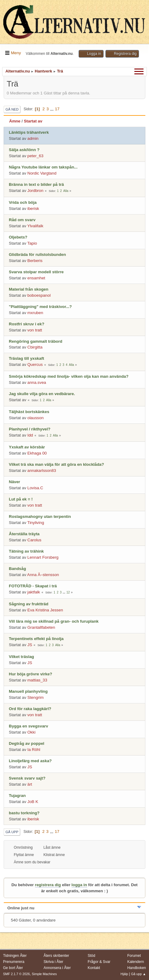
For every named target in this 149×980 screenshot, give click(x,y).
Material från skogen (29, 289)
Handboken (137, 968)
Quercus (35, 364)
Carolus (34, 540)
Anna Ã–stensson (43, 575)
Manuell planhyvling (28, 691)
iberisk (33, 209)
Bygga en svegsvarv (28, 726)
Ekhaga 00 (37, 453)
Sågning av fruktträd (29, 604)
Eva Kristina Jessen (45, 610)
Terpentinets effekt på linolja (36, 639)
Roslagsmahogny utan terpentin (40, 517)
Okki (32, 732)
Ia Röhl (34, 750)
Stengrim (35, 697)
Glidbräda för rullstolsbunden (37, 255)
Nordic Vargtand (42, 173)
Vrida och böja (23, 202)
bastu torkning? (24, 813)
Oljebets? (18, 237)
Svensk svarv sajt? (27, 778)
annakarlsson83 (42, 471)
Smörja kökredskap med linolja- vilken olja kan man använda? (69, 376)
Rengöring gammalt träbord (36, 341)
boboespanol (39, 295)
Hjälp (124, 974)
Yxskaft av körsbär (27, 447)
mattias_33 (37, 680)
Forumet (134, 956)
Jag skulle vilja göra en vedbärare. (42, 394)
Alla (66, 191)
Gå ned (12, 109)
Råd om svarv (22, 220)
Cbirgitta (35, 347)
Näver (14, 482)
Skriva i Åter (53, 962)
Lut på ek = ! (21, 499)
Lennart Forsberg (43, 557)
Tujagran (17, 796)
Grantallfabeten (41, 627)
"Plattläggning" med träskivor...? (40, 307)
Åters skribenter (56, 956)
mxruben (35, 313)
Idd (30, 435)
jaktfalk (34, 592)
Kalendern (136, 962)
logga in (79, 885)
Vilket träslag (21, 657)
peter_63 (35, 156)
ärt (30, 784)
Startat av (33, 121)
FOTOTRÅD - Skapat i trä (33, 586)
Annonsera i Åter (57, 968)
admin (33, 138)
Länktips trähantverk (29, 132)
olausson (35, 418)
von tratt (35, 330)
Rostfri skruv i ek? (27, 324)
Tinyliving (36, 523)
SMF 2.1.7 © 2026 (16, 974)
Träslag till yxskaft (27, 358)
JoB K (33, 802)
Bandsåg (17, 569)
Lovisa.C (35, 488)
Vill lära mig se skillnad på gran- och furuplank (54, 621)
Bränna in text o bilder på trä (36, 184)
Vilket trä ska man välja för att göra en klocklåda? (56, 464)
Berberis (35, 261)
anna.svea (37, 382)
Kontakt (94, 968)
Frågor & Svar (99, 962)
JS (30, 645)
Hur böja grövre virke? (30, 674)
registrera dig (48, 885)
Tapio (32, 243)
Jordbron (35, 191)
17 (57, 109)
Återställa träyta (24, 534)
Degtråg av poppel (27, 743)
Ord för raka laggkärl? (30, 709)
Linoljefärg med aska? (30, 761)
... (53, 109)
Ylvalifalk (35, 226)
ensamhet (36, 278)
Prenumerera (14, 962)
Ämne (15, 121)
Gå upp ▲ (138, 974)
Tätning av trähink (26, 551)
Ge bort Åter (13, 968)
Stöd (92, 956)
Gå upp (12, 832)
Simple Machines (44, 974)
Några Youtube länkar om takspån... (43, 167)
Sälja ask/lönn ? (24, 150)
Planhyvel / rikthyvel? (30, 429)
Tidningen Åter (15, 956)
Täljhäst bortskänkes (29, 412)
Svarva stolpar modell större (36, 272)
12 (68, 592)
